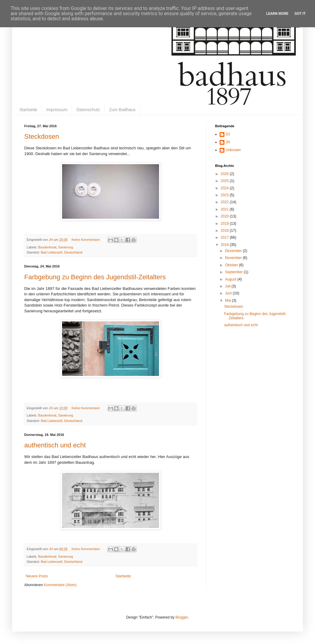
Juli (228, 286)
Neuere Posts (37, 576)
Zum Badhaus (122, 110)
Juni (229, 293)
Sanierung (66, 247)
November (234, 258)
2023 (225, 195)
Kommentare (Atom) (60, 585)
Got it (300, 14)
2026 (225, 174)
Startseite (28, 110)
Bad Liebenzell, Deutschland (62, 252)
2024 (225, 188)
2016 (225, 245)
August (231, 279)
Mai (229, 300)
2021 (225, 209)
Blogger (182, 617)
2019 (225, 224)
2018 (225, 231)
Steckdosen (42, 136)
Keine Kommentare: (86, 240)
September (234, 272)
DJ (228, 134)
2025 (225, 181)
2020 (225, 216)
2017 (225, 237)
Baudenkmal (47, 247)
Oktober (232, 265)
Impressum (57, 110)
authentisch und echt (55, 445)
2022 (225, 202)
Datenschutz (88, 110)
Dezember (234, 251)
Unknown (233, 150)
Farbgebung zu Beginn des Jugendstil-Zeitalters (95, 277)
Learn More (277, 14)
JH (228, 142)
